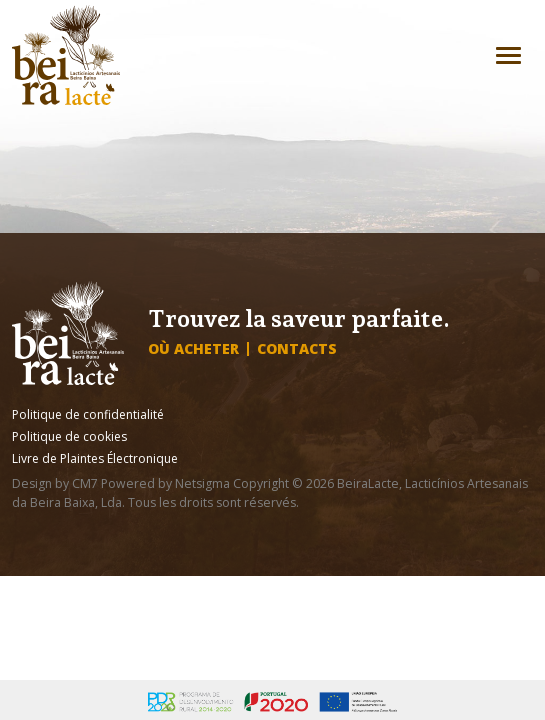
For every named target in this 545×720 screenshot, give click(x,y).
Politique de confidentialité (88, 415)
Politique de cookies (69, 437)
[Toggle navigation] (508, 55)
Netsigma (202, 483)
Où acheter (193, 349)
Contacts (297, 349)
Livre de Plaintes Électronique (95, 459)
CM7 (85, 483)
